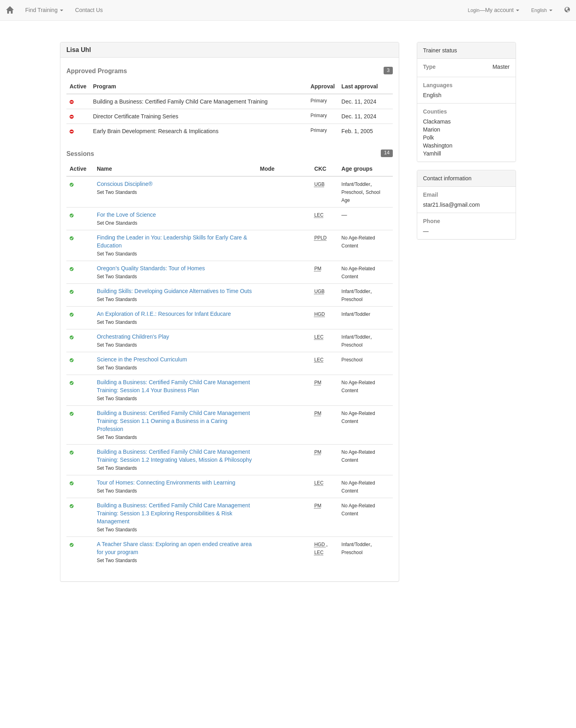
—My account (494, 10)
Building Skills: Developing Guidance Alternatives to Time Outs (174, 291)
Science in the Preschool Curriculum (142, 359)
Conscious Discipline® (125, 184)
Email (431, 195)
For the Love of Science (126, 215)
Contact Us (89, 10)
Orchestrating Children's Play (133, 337)
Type (430, 67)
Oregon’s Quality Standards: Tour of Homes (151, 268)
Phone (432, 221)
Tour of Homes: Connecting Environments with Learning (166, 483)
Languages (438, 85)
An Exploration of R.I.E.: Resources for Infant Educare (164, 314)
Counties (435, 112)
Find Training (44, 10)
